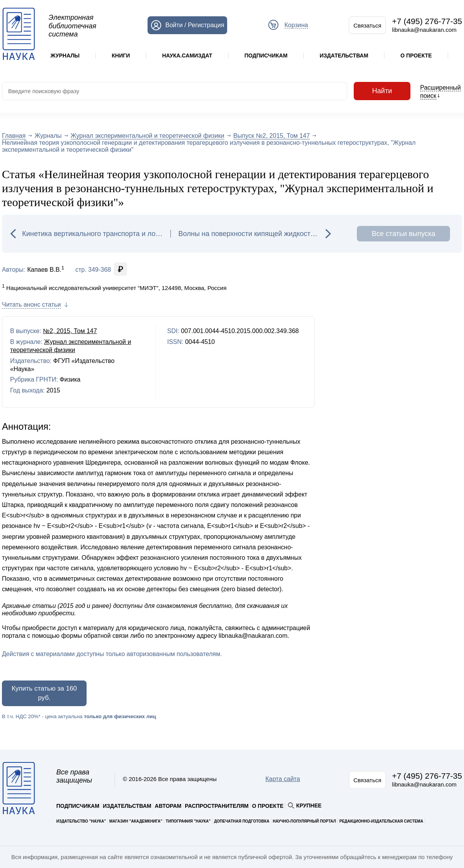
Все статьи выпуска (403, 234)
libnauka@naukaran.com (424, 30)
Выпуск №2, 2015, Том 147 (272, 136)
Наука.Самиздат (187, 56)
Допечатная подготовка (242, 821)
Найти (382, 91)
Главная (14, 136)
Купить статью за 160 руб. (44, 693)
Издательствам (344, 56)
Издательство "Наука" (81, 821)
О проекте (416, 56)
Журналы (65, 56)
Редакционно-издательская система (381, 821)
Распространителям (217, 806)
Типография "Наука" (188, 821)
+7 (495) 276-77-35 (427, 21)
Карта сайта (283, 779)
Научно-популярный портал (304, 821)
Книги (121, 56)
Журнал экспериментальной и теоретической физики (148, 136)
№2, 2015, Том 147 (70, 331)
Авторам (168, 806)
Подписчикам (266, 56)
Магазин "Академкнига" (136, 821)
